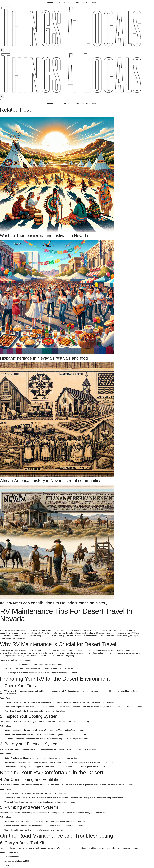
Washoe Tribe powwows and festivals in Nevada (44, 236)
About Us (51, 3)
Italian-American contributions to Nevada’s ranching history (54, 603)
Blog (94, 3)
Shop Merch (64, 3)
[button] (2, 50)
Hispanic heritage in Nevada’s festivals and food (44, 358)
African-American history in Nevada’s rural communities (51, 481)
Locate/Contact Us (80, 3)
